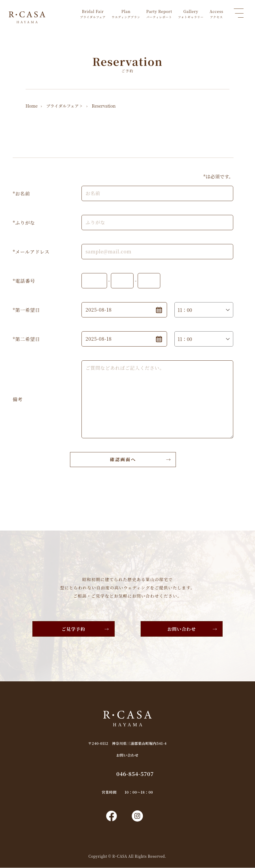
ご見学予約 (73, 629)
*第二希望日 (26, 339)
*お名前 (21, 194)
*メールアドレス (31, 252)
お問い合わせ (182, 629)
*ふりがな (24, 223)
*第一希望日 (26, 310)
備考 (18, 399)
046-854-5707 (135, 774)
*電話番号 (24, 281)
